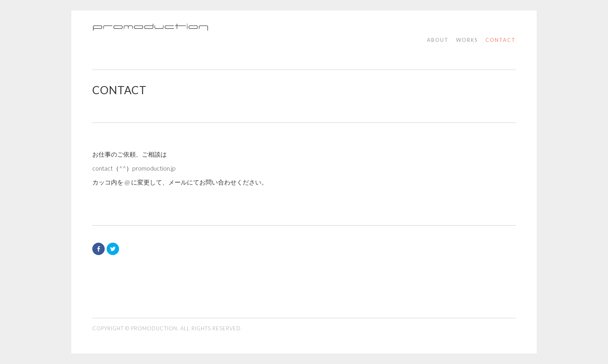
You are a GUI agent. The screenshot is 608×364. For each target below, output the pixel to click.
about (438, 40)
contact (501, 40)
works (467, 40)
